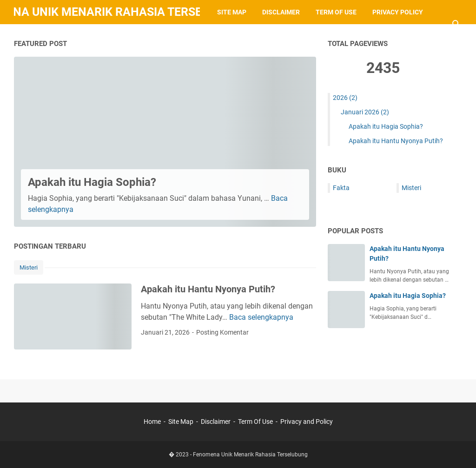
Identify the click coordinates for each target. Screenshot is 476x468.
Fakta (341, 188)
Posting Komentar (222, 332)
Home (153, 422)
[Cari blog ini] (456, 24)
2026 (345, 98)
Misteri (29, 267)
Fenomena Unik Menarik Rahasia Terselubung (250, 455)
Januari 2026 (365, 112)
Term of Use (336, 12)
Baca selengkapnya (261, 317)
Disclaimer (281, 12)
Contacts (39, 36)
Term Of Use (255, 422)
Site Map (232, 12)
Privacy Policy (398, 12)
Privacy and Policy (307, 422)
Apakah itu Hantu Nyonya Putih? (208, 289)
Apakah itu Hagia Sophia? (92, 182)
